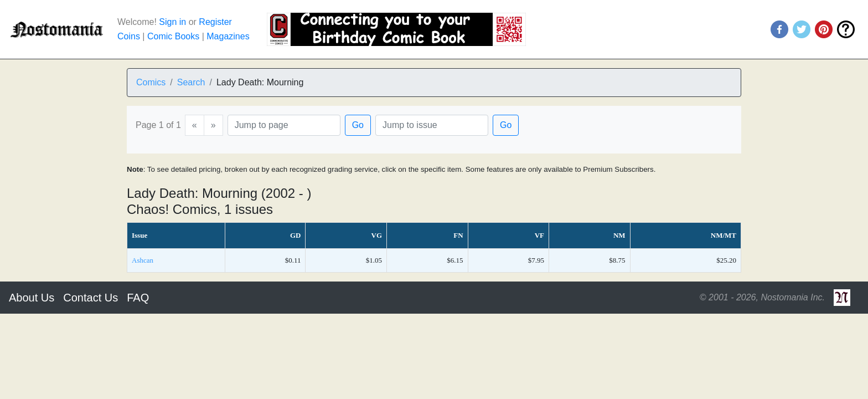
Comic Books (173, 36)
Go (358, 125)
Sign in (172, 22)
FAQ (138, 298)
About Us (32, 298)
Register (215, 22)
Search (191, 82)
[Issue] (432, 125)
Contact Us (91, 298)
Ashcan (143, 260)
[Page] (284, 125)
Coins (129, 36)
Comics (151, 82)
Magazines (228, 36)
